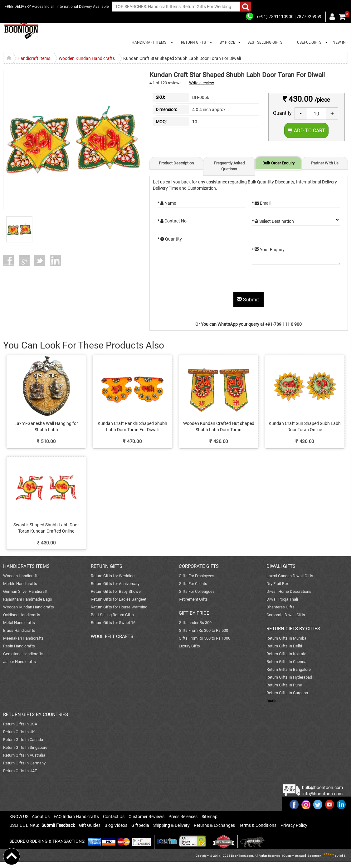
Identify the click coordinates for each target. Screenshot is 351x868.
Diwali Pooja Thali (282, 599)
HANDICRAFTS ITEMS (26, 566)
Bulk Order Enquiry (278, 163)
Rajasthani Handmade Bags (28, 599)
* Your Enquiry (268, 250)
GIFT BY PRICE (194, 613)
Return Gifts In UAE (20, 771)
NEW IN (339, 42)
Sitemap (210, 817)
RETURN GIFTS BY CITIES (293, 629)
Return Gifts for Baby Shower (116, 591)
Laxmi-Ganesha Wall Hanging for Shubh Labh (46, 427)
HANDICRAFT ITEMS (148, 42)
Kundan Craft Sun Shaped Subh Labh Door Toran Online (305, 427)
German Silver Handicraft (25, 591)
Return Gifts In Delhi (284, 646)
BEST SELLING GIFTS (265, 42)
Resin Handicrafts (19, 646)
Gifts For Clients (193, 584)
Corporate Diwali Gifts (286, 615)
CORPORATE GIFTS (199, 566)
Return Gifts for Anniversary (115, 584)
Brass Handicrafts (19, 630)
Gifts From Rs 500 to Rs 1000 (205, 638)
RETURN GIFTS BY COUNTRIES (36, 714)
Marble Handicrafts (20, 584)
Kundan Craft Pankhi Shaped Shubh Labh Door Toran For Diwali (132, 427)
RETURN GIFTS (193, 42)
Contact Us (114, 817)
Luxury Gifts (189, 646)
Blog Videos (116, 825)
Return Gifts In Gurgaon (287, 693)
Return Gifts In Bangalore (289, 669)
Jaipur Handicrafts (19, 662)
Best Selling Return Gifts (112, 615)
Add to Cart (306, 131)
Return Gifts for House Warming (119, 607)
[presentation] (205, 280)
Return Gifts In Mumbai (287, 638)
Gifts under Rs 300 (195, 623)
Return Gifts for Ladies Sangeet (119, 599)
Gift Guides (90, 825)
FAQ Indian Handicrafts (76, 817)
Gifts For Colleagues (197, 591)
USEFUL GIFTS (308, 42)
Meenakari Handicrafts (23, 638)
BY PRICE (227, 42)
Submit (249, 300)
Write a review (202, 83)
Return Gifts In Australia (24, 755)
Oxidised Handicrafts (22, 615)
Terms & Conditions (258, 825)
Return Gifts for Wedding (113, 576)
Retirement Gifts (193, 599)
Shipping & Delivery (171, 825)
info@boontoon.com (322, 794)
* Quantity (170, 239)
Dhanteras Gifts (280, 607)
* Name (167, 203)
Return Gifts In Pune (284, 685)
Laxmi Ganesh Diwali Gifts (290, 576)
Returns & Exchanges (214, 825)
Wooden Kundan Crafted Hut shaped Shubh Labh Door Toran (219, 427)
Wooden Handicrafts (21, 576)
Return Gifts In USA (20, 724)
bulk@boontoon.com (322, 788)
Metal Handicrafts (19, 623)
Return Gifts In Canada (23, 740)
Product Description (176, 163)
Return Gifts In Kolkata (286, 654)
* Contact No (172, 221)
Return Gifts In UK (19, 732)
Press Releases (183, 817)
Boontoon (315, 856)
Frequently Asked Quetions (229, 166)
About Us (41, 817)
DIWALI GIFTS (281, 566)
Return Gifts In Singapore (25, 747)
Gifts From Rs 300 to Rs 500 (203, 630)
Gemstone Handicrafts (23, 654)
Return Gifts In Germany (24, 763)
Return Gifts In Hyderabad (289, 677)
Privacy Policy (294, 825)
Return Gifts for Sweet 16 (113, 623)
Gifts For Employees (197, 576)
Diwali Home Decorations (289, 591)
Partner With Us (325, 163)
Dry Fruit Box (278, 584)
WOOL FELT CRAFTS (112, 636)
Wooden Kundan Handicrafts (29, 607)
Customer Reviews (146, 817)
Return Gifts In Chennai (287, 662)
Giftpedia (140, 825)
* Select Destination (273, 221)
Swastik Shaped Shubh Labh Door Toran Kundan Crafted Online (46, 528)
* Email (261, 203)
